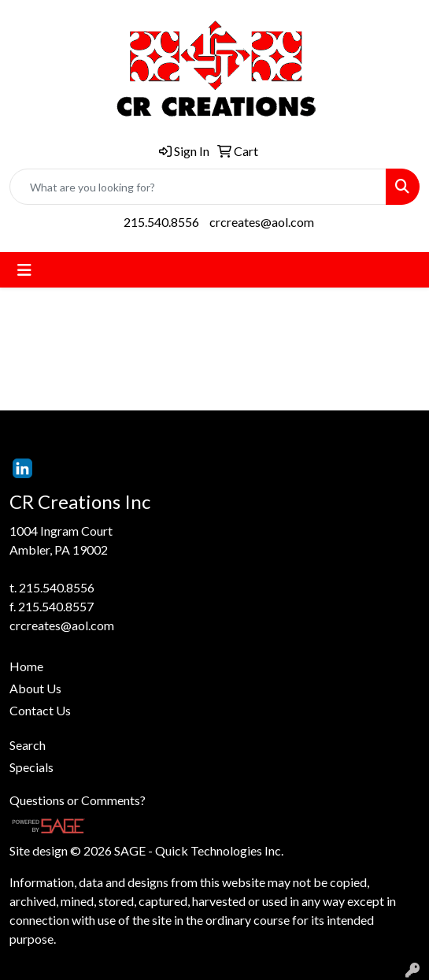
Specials (31, 767)
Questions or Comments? (78, 800)
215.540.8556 (161, 222)
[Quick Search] (198, 187)
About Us (35, 688)
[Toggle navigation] (24, 270)
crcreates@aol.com (262, 222)
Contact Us (40, 710)
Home (26, 666)
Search (28, 745)
